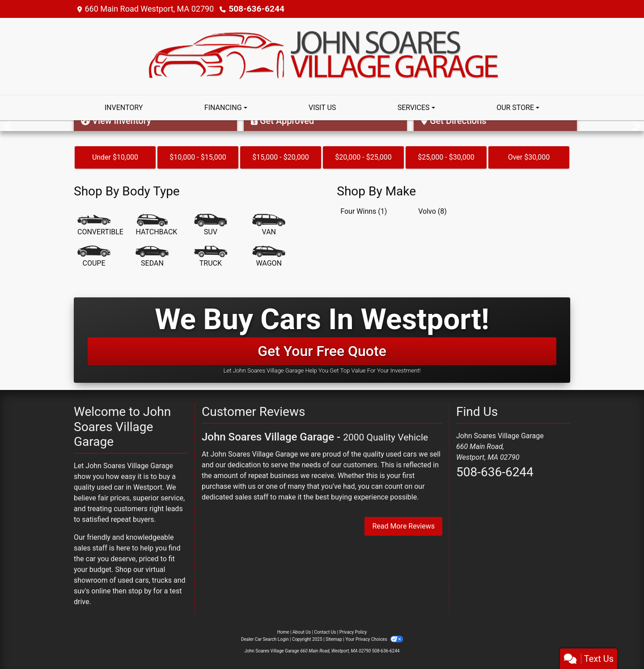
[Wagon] (269, 257)
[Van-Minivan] (269, 225)
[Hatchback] (156, 225)
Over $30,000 (529, 157)
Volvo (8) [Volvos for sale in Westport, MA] (432, 211)
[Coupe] (94, 257)
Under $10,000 (115, 157)
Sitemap (334, 639)
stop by (140, 591)
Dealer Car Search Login (265, 639)
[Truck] (211, 257)
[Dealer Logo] (322, 56)
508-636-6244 (255, 9)
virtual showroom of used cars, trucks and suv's (130, 580)
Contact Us (325, 632)
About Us (302, 632)
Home (283, 632)
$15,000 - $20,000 (281, 157)
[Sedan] (152, 257)
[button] (8, 126)
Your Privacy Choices (374, 639)
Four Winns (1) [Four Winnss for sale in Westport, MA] (364, 211)
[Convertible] (100, 225)
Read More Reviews (403, 526)
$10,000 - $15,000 (198, 157)
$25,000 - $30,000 (446, 157)
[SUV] (211, 225)
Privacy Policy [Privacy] (353, 632)
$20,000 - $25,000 (363, 157)
